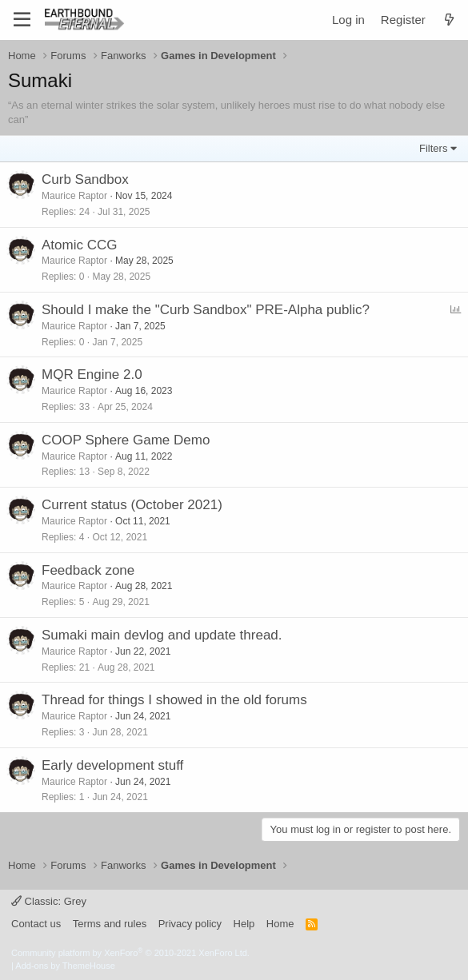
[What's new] (449, 20)
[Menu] (22, 20)
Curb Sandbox (85, 179)
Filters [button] (433, 148)
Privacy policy (190, 924)
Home (280, 924)
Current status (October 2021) (132, 505)
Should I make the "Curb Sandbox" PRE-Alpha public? (206, 310)
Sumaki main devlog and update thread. (162, 635)
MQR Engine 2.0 (92, 374)
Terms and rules (110, 924)
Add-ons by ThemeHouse (65, 966)
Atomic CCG (79, 245)
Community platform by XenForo (130, 953)
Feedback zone (88, 570)
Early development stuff (112, 765)
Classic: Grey (49, 901)
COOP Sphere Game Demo (126, 440)
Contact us (36, 924)
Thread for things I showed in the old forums (174, 700)
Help (244, 924)
